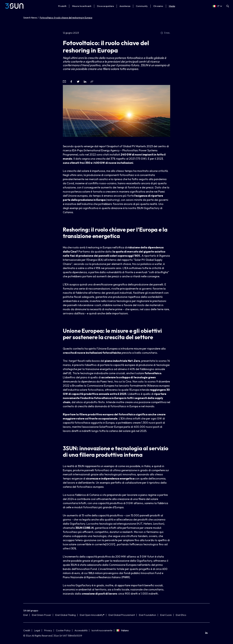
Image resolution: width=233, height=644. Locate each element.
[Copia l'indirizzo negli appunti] (92, 81)
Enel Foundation (147, 615)
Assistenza (125, 6)
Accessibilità (81, 630)
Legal (37, 630)
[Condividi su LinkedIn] (206, 633)
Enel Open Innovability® (92, 615)
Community (142, 6)
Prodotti (62, 6)
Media (172, 6)
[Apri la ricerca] (228, 6)
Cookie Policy (63, 630)
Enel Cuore (166, 615)
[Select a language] (217, 6)
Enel (26, 615)
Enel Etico (181, 615)
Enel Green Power (42, 615)
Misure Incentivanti (82, 6)
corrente (100, 544)
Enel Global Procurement (122, 615)
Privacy (48, 630)
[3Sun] (14, 6)
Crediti (27, 630)
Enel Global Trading (65, 615)
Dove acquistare (105, 6)
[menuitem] (206, 633)
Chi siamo (158, 6)
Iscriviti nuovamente (102, 630)
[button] (64, 81)
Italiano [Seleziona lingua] (123, 630)
